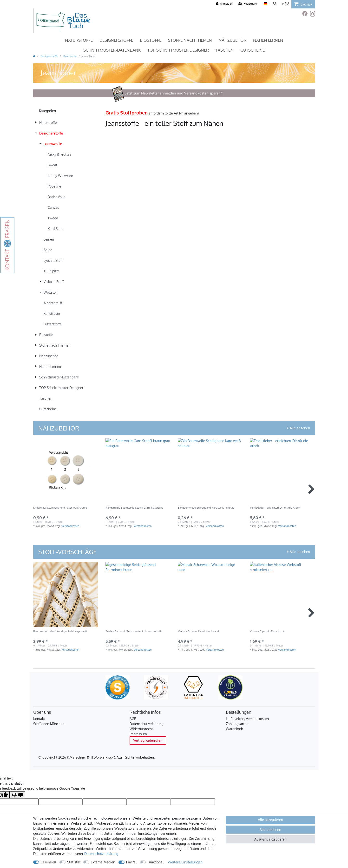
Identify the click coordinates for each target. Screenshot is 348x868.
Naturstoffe (79, 40)
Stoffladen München (49, 724)
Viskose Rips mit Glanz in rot (267, 631)
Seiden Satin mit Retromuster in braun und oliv (134, 631)
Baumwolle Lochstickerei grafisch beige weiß (60, 631)
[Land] (265, 4)
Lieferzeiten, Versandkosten (247, 719)
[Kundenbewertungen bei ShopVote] (118, 687)
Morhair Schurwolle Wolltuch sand (198, 631)
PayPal (131, 862)
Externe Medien (103, 862)
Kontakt (39, 719)
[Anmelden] (224, 4)
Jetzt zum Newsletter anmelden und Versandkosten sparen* (174, 93)
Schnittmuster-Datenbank (112, 50)
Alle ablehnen (270, 830)
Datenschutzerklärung (147, 724)
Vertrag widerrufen (148, 740)
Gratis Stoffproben (127, 113)
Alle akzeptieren (270, 820)
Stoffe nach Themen (190, 40)
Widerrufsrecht (141, 729)
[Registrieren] (248, 4)
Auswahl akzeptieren (270, 839)
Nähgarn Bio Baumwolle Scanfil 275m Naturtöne (134, 508)
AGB (133, 719)
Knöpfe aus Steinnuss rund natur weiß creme (60, 508)
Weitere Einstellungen (185, 862)
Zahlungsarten (237, 724)
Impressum (138, 734)
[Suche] (275, 4)
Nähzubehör (233, 40)
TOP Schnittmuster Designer (178, 50)
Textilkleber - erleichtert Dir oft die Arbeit (275, 508)
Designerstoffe (116, 40)
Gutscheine (253, 50)
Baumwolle (70, 56)
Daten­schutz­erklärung (101, 854)
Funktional (155, 862)
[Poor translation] (18, 795)
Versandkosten (70, 526)
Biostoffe (151, 40)
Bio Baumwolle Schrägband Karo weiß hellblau (206, 508)
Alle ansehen (298, 428)
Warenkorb (234, 729)
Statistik (74, 862)
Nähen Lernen (268, 40)
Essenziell (48, 862)
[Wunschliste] (285, 4)
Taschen (225, 50)
